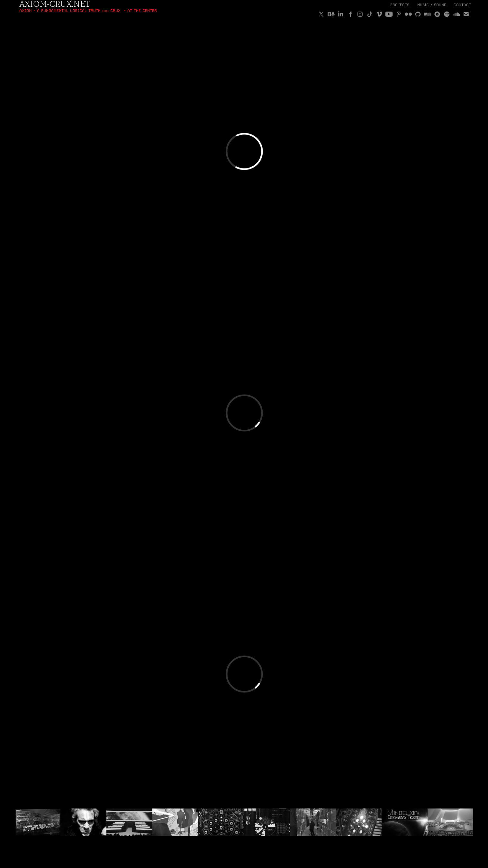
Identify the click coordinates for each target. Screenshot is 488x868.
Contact (462, 5)
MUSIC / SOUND (432, 5)
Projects (400, 5)
